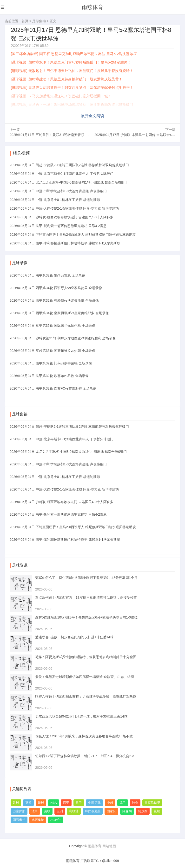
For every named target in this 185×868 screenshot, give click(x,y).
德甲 (123, 802)
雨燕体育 (92, 7)
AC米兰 (56, 819)
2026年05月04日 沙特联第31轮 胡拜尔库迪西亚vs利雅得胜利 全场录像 (63, 338)
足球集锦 (39, 21)
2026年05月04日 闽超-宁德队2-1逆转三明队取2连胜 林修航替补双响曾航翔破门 (69, 164)
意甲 (79, 802)
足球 (16, 802)
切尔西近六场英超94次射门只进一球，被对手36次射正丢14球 (81, 716)
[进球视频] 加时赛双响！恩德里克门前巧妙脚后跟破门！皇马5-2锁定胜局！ (71, 62)
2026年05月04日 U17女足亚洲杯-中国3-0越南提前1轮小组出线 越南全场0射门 (68, 182)
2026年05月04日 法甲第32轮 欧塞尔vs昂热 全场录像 (49, 375)
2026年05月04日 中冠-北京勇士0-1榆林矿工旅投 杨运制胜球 (55, 199)
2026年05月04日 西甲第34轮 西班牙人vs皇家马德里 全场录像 (56, 287)
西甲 (66, 802)
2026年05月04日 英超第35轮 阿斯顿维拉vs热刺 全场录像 (53, 350)
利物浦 (74, 811)
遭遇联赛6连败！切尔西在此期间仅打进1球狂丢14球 (74, 637)
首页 (25, 21)
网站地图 (109, 846)
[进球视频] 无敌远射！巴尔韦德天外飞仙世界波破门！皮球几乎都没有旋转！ (72, 71)
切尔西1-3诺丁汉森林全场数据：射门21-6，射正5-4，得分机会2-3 (85, 755)
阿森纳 (127, 811)
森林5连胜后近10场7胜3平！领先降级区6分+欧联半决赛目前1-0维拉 (86, 617)
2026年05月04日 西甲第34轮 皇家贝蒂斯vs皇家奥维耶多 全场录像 (59, 313)
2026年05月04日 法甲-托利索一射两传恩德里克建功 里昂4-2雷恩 (58, 225)
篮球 (41, 802)
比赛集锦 (38, 819)
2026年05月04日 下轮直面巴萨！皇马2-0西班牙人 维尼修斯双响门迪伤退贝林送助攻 (73, 234)
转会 (135, 802)
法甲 (35, 811)
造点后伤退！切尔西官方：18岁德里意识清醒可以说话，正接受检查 (86, 597)
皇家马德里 (152, 802)
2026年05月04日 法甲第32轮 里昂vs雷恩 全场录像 (47, 275)
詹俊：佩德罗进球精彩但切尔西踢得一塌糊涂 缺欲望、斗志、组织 (85, 676)
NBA (54, 802)
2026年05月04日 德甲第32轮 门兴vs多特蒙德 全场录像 (51, 363)
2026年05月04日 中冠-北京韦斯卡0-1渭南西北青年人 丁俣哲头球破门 (62, 173)
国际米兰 (19, 819)
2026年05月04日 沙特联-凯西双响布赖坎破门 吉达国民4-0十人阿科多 (62, 216)
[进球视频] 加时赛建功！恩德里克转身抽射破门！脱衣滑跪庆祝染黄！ (67, 79)
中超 (110, 802)
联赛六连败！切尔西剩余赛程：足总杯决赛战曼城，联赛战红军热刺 (86, 696)
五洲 (60, 811)
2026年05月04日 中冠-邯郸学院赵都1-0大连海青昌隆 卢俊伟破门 (58, 190)
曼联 (47, 811)
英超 (28, 802)
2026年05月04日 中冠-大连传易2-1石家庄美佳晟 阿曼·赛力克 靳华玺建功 (64, 208)
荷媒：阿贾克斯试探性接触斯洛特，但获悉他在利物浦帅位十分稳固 (86, 656)
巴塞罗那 (19, 811)
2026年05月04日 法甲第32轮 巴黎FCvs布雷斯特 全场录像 (53, 388)
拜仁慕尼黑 (93, 811)
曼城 (157, 811)
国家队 (111, 811)
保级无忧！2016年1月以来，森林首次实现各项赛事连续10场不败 (84, 736)
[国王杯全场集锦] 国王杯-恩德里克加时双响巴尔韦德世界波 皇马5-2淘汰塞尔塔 (74, 54)
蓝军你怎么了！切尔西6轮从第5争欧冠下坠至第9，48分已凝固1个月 (86, 577)
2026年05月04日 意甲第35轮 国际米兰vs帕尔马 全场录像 (53, 325)
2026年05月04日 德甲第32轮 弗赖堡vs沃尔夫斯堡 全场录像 (54, 300)
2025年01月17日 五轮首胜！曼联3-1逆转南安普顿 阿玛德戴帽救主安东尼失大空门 (71, 134)
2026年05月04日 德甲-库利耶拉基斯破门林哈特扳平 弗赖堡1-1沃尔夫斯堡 (65, 242)
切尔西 (143, 811)
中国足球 (94, 802)
